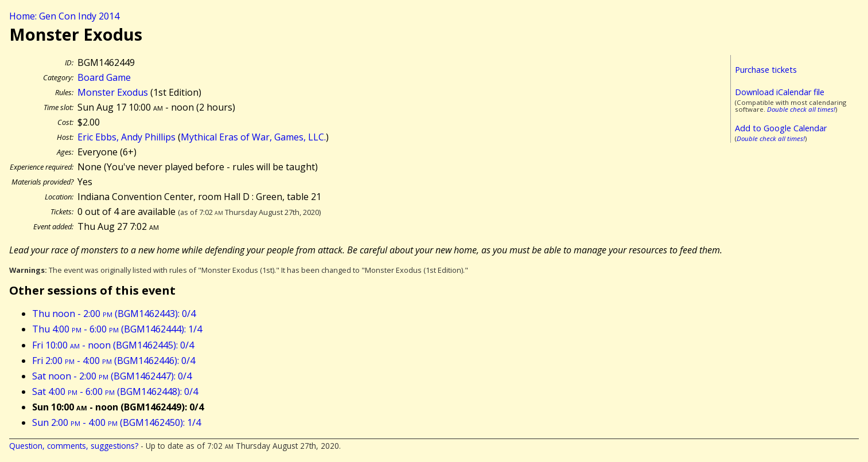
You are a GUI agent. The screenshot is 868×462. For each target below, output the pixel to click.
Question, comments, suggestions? (74, 446)
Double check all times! (801, 109)
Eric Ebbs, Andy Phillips (126, 137)
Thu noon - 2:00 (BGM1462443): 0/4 (114, 314)
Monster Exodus (113, 92)
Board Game (104, 77)
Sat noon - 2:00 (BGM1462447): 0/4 (112, 376)
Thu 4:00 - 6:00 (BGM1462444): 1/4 (117, 329)
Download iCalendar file (780, 92)
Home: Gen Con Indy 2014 (64, 16)
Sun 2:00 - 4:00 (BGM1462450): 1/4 (116, 422)
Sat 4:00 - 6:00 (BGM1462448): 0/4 (115, 391)
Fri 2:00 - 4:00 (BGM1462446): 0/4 (114, 361)
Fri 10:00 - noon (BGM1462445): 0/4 (113, 345)
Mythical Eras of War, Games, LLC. (253, 137)
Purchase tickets (766, 70)
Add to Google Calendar (781, 128)
